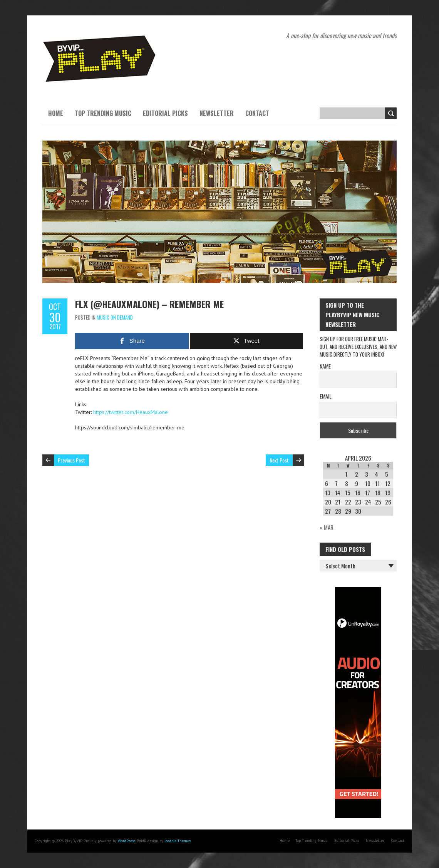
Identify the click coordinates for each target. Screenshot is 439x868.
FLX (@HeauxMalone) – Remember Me (149, 304)
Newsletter (217, 113)
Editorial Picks (165, 113)
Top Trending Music (103, 113)
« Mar (327, 527)
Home (56, 113)
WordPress (127, 841)
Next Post (279, 460)
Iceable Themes (178, 841)
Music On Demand (115, 317)
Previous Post (71, 460)
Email (326, 396)
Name (325, 366)
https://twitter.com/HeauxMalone (131, 412)
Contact (257, 113)
